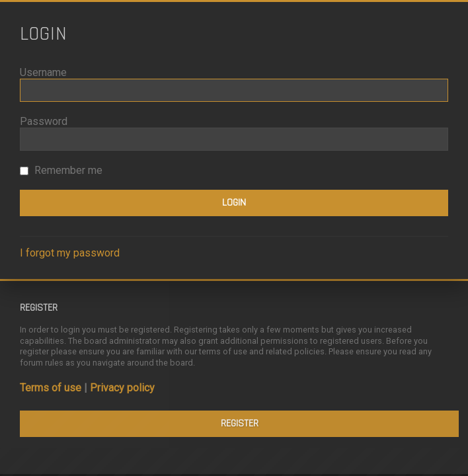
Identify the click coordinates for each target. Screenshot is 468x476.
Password (44, 121)
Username (43, 72)
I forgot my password (70, 253)
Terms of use (51, 388)
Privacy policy (122, 388)
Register (240, 423)
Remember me (61, 170)
